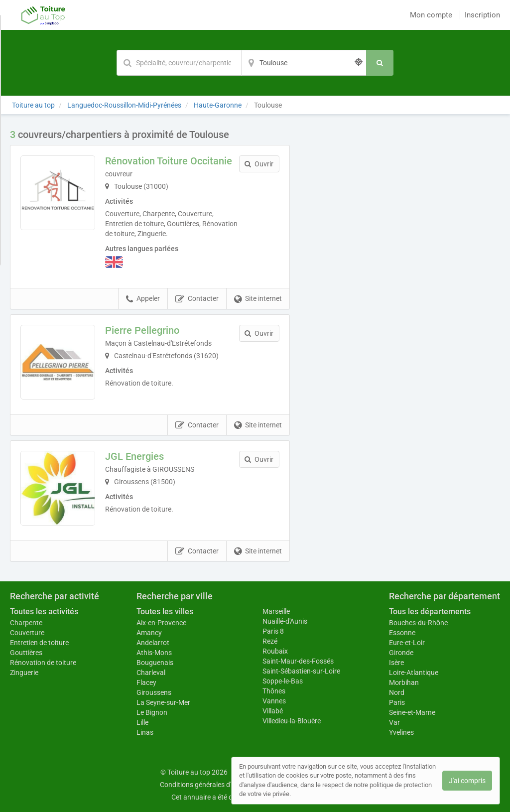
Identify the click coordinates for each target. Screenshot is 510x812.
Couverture (27, 633)
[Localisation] (304, 63)
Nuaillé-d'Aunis (285, 621)
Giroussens (154, 692)
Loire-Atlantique (414, 673)
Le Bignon (152, 712)
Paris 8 (273, 631)
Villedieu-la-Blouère (292, 721)
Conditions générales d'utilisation (211, 785)
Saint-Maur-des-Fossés (298, 661)
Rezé (270, 641)
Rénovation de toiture (43, 663)
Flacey (146, 682)
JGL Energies (134, 456)
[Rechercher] (380, 63)
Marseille (276, 611)
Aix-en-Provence (161, 623)
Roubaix (275, 651)
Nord (397, 692)
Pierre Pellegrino (142, 330)
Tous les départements (430, 611)
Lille (142, 722)
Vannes (274, 701)
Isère (396, 663)
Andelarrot (153, 643)
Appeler (143, 299)
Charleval (151, 673)
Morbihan (404, 682)
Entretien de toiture (39, 643)
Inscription (482, 15)
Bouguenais (155, 663)
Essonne (402, 633)
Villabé (273, 711)
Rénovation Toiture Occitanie (169, 161)
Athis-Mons (154, 653)
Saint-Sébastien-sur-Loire (301, 671)
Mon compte (431, 15)
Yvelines (401, 732)
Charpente (26, 623)
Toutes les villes (165, 611)
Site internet (258, 299)
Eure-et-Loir (407, 643)
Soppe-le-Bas (283, 681)
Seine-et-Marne (412, 712)
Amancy (149, 633)
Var (394, 722)
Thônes (274, 691)
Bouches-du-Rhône (418, 623)
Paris (397, 702)
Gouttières (26, 653)
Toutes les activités (44, 611)
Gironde (401, 653)
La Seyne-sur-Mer (163, 702)
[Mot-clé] (179, 63)
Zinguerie (24, 673)
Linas (145, 732)
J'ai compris (467, 781)
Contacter (197, 299)
